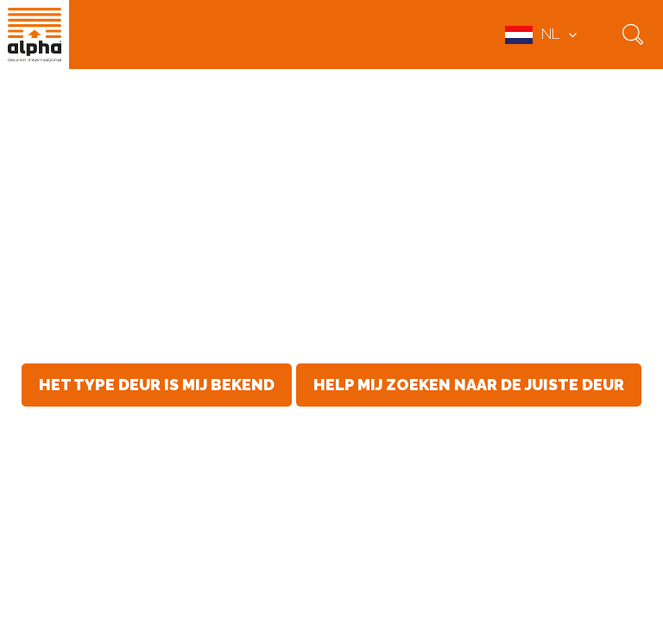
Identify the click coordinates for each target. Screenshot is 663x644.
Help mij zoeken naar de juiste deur (469, 385)
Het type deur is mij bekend (157, 385)
